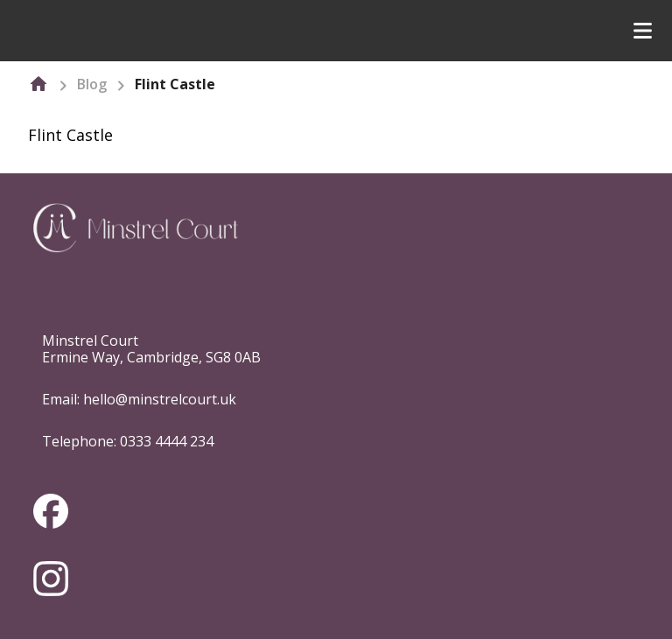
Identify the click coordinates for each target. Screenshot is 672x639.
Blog (92, 84)
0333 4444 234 (167, 441)
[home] (38, 84)
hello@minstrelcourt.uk (160, 399)
